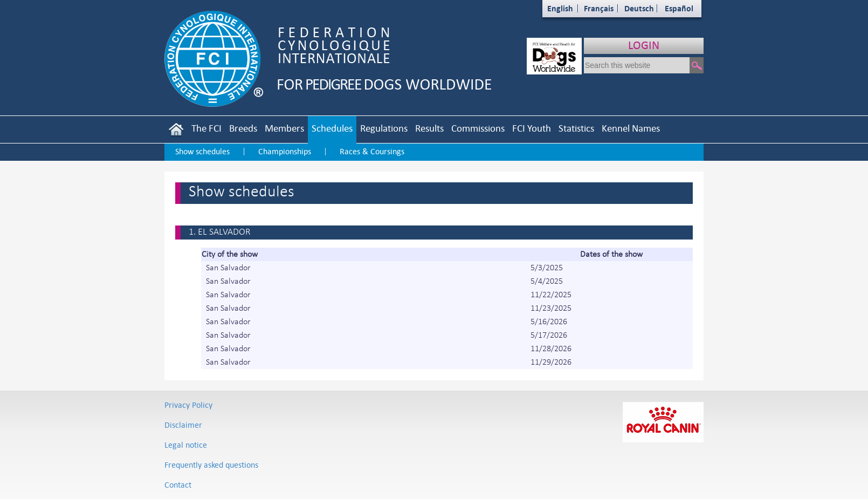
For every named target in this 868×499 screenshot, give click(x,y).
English (560, 8)
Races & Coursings (372, 151)
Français (599, 8)
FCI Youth (532, 128)
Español (679, 8)
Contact (178, 485)
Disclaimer (183, 425)
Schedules (332, 128)
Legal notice (186, 445)
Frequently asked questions (211, 465)
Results (429, 128)
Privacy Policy (188, 405)
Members (284, 128)
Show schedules (202, 151)
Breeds (243, 128)
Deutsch (639, 8)
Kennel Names (631, 128)
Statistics (576, 128)
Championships (285, 151)
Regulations (384, 128)
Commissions (478, 128)
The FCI (206, 128)
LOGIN (644, 45)
